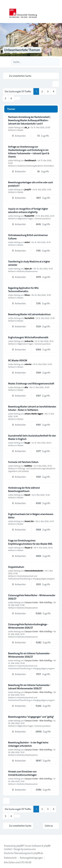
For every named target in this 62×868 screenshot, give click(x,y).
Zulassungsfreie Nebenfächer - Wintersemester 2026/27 (32, 597)
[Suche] (50, 62)
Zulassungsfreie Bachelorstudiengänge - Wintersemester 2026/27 (28, 626)
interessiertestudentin (34, 571)
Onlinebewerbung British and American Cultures (28, 237)
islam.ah (28, 269)
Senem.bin (29, 521)
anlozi (27, 242)
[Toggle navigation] (58, 12)
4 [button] (54, 91)
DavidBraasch (30, 160)
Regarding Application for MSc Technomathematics (23, 290)
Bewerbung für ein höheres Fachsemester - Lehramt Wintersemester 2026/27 (29, 687)
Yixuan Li (28, 548)
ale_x (27, 127)
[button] (17, 98)
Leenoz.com (30, 849)
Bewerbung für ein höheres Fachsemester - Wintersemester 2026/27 (29, 655)
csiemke (28, 364)
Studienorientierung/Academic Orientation (36, 166)
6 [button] (11, 98)
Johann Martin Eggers (34, 414)
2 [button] (42, 91)
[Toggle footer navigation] (4, 837)
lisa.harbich (29, 318)
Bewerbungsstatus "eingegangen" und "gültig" (31, 717)
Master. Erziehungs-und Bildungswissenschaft (31, 384)
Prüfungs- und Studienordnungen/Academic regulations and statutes (32, 470)
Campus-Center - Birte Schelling (38, 602)
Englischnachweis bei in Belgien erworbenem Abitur (31, 516)
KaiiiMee (28, 466)
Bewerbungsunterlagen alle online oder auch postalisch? (31, 184)
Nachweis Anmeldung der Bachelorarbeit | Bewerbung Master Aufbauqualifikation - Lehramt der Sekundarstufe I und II (29, 120)
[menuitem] (10, 858)
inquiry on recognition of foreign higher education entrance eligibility (28, 210)
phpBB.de (38, 853)
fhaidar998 (29, 216)
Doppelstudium (16, 567)
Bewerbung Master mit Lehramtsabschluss (29, 314)
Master (20, 130)
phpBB (20, 846)
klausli (27, 495)
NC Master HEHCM (18, 360)
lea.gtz (27, 443)
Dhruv (27, 295)
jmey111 (28, 189)
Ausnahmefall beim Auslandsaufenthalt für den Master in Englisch (32, 437)
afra (26, 387)
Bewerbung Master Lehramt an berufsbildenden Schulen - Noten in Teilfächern (32, 408)
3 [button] (48, 91)
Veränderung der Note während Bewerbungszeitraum (24, 489)
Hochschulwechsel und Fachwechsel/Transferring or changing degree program (31, 577)
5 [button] (6, 98)
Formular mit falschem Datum (23, 462)
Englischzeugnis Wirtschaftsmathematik (28, 337)
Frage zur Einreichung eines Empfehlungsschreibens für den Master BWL (30, 542)
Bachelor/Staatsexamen (28, 271)
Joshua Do (29, 341)
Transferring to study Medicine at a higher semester (29, 263)
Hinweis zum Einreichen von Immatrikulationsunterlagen (22, 773)
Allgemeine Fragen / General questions (34, 218)
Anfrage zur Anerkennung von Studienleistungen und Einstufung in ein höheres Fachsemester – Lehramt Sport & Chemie (29, 152)
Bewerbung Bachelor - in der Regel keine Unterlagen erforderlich (28, 744)
